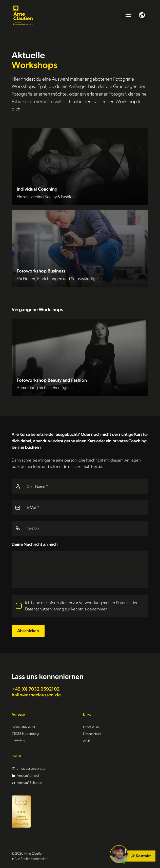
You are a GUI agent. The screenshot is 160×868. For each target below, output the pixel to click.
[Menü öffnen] (128, 15)
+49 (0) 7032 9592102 (36, 689)
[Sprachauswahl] (142, 15)
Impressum (91, 727)
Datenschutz (92, 734)
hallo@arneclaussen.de (36, 695)
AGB (87, 741)
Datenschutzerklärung (45, 609)
